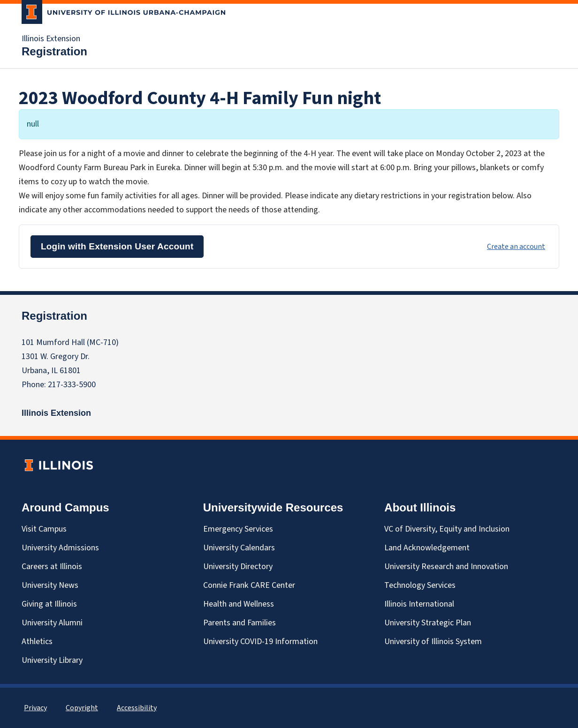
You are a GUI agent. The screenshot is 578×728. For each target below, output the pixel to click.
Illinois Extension (51, 39)
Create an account (516, 247)
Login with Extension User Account (117, 246)
